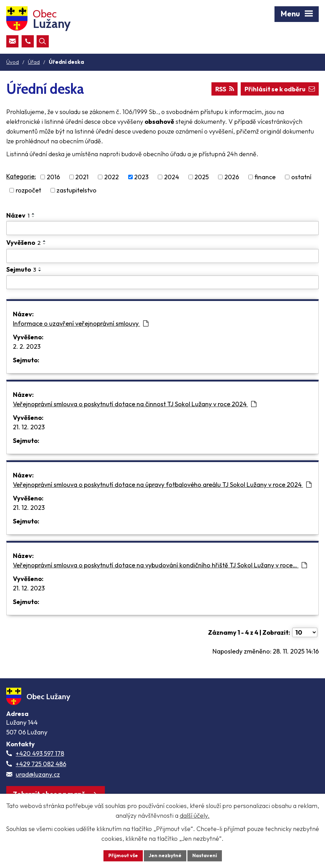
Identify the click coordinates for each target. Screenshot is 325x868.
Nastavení (205, 855)
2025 (202, 177)
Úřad (34, 62)
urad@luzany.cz (38, 774)
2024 (172, 177)
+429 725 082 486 (41, 764)
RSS (225, 89)
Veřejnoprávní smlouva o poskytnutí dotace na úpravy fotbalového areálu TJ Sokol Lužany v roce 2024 (162, 485)
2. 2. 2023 (27, 346)
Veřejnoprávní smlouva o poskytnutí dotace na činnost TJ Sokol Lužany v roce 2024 (135, 404)
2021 (82, 177)
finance (265, 177)
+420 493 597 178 (40, 753)
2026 (232, 177)
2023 (141, 177)
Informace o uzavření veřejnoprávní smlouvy (81, 323)
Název (18, 215)
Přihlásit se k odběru (280, 89)
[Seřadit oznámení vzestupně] (33, 214)
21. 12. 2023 (29, 427)
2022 (111, 177)
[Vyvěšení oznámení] (162, 256)
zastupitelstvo (76, 190)
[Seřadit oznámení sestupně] (33, 217)
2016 (53, 177)
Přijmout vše (123, 855)
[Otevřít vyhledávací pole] (43, 41)
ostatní (301, 177)
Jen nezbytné (165, 855)
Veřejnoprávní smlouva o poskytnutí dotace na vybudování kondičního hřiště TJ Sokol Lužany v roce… (160, 565)
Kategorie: (21, 176)
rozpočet (28, 190)
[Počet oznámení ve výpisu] (305, 632)
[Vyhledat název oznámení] (162, 228)
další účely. (195, 816)
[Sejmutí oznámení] (162, 282)
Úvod (13, 62)
